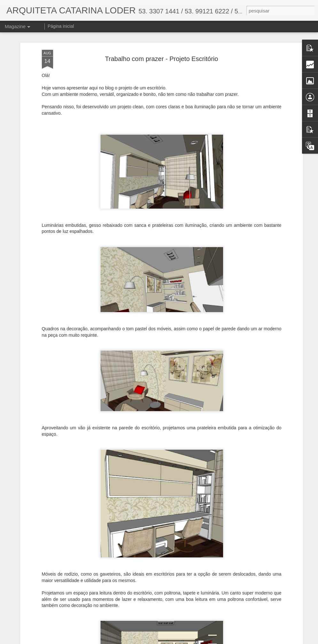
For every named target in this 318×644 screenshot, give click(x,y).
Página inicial (61, 26)
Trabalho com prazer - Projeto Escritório (162, 52)
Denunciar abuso (206, 640)
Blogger (185, 640)
